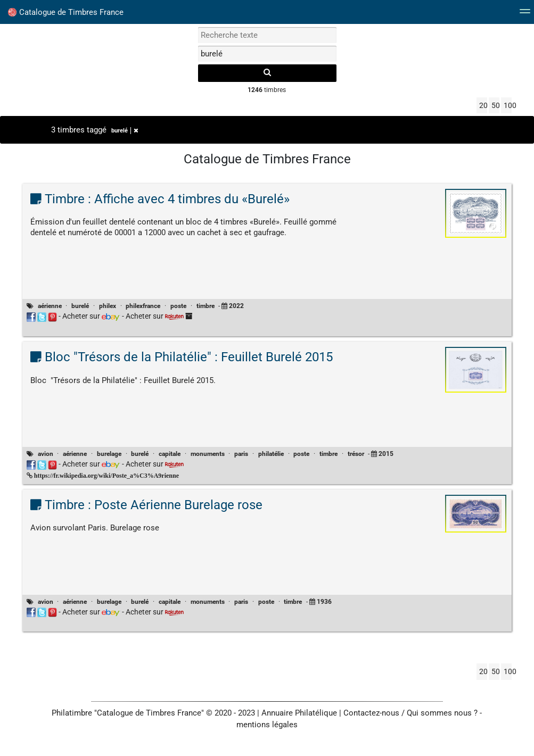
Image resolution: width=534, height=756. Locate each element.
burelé (125, 131)
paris (241, 454)
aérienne (50, 306)
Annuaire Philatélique (299, 713)
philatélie (271, 454)
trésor (356, 454)
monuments (208, 454)
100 (508, 105)
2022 (236, 306)
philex (108, 306)
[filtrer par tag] (267, 54)
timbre (206, 306)
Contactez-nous (371, 713)
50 (495, 105)
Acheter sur (91, 316)
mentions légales (267, 725)
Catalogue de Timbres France (66, 12)
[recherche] (267, 73)
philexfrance (143, 306)
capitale (170, 454)
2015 (386, 454)
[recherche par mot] (267, 35)
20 (483, 105)
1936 (324, 602)
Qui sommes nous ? (442, 713)
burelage (109, 454)
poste (178, 306)
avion (46, 454)
